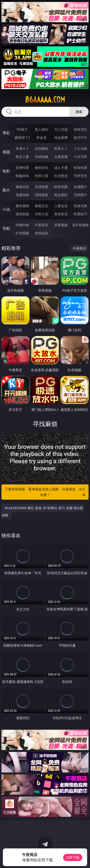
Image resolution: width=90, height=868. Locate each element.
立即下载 (73, 857)
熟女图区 (61, 195)
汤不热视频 (80, 225)
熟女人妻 (22, 157)
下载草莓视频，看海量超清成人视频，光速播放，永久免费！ (46, 492)
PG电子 (22, 129)
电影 (6, 171)
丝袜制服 (42, 157)
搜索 (79, 112)
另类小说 (42, 214)
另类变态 (80, 176)
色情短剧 (42, 233)
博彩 (6, 133)
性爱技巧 (80, 214)
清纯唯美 (42, 195)
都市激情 (22, 206)
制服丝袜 (22, 176)
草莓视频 (61, 225)
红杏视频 (22, 233)
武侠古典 (80, 206)
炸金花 (42, 137)
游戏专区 (80, 129)
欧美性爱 (80, 168)
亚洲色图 (42, 187)
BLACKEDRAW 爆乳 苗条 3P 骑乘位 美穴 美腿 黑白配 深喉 (43, 512)
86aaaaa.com (45, 100)
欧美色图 (61, 187)
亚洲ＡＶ (22, 148)
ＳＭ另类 (80, 157)
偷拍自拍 (42, 168)
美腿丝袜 (22, 195)
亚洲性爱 (22, 168)
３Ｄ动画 (80, 148)
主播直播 (61, 157)
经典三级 (42, 176)
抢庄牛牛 (80, 137)
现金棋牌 (61, 137)
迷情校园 (22, 214)
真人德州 (42, 129)
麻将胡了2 (22, 137)
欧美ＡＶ (61, 148)
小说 (6, 209)
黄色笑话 (61, 214)
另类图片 (80, 195)
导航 (6, 228)
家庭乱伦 (42, 206)
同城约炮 (22, 225)
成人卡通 (61, 168)
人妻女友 (61, 206)
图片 (6, 190)
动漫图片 (80, 187)
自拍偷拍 (42, 148)
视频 (6, 152)
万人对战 (61, 129)
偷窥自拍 (22, 187)
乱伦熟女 (61, 176)
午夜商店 (42, 225)
